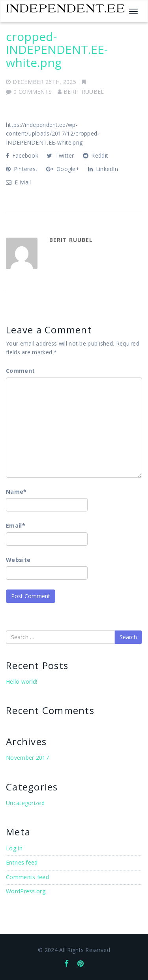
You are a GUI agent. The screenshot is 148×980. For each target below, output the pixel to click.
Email (16, 525)
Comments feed (27, 877)
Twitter (61, 155)
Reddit (96, 155)
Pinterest (22, 169)
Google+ (63, 169)
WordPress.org (26, 891)
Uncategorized (25, 803)
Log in (14, 848)
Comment (20, 371)
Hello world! (22, 682)
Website (18, 560)
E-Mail (18, 182)
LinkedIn (103, 169)
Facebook (22, 155)
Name (16, 492)
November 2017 (27, 758)
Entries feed (22, 862)
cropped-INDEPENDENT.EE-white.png (57, 49)
